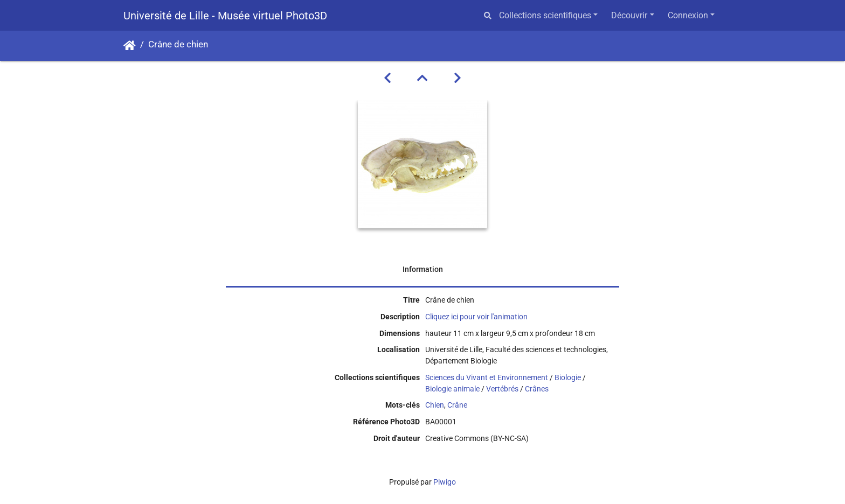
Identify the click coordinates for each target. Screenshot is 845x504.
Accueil (130, 46)
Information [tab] (423, 269)
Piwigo (445, 482)
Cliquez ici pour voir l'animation (476, 317)
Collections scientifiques (545, 15)
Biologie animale (452, 389)
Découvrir (629, 15)
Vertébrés (502, 389)
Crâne (457, 405)
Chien (435, 405)
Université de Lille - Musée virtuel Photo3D (225, 16)
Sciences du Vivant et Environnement (487, 377)
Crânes (537, 389)
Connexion (688, 15)
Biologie (568, 377)
